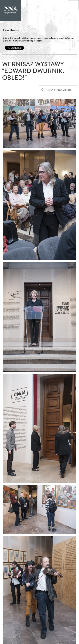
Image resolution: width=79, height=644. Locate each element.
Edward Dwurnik (12, 38)
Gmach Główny (65, 38)
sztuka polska (48, 38)
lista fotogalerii (59, 90)
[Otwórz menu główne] (73, 5)
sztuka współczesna (32, 41)
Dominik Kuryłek (12, 41)
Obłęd (25, 38)
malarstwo (35, 38)
